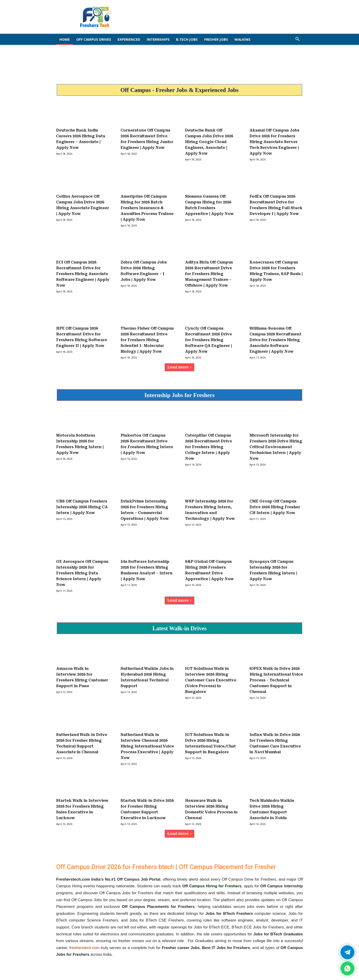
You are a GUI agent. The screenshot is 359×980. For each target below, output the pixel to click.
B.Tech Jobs (187, 39)
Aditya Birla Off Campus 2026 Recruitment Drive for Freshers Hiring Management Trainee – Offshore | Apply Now (209, 274)
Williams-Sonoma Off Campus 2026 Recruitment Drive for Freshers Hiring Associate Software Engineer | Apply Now (275, 340)
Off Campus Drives (94, 39)
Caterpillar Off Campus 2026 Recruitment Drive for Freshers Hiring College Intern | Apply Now (208, 447)
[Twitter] (347, 952)
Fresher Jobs (216, 39)
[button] (297, 39)
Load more (179, 367)
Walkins (242, 39)
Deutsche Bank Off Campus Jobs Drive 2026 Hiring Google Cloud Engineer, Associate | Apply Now (209, 142)
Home (65, 39)
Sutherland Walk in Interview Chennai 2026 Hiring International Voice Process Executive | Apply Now (147, 746)
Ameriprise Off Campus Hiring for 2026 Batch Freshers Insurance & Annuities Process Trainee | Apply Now (147, 208)
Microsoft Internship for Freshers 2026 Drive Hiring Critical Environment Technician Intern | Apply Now (276, 447)
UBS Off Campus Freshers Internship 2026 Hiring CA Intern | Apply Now (82, 507)
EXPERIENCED (129, 39)
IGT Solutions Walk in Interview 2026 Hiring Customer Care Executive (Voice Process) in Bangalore (211, 680)
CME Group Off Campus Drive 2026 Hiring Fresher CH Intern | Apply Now (275, 507)
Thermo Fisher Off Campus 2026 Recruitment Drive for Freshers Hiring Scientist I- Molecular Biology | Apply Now (147, 340)
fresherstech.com (84, 948)
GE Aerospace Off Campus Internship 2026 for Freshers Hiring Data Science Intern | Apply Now (82, 573)
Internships (158, 39)
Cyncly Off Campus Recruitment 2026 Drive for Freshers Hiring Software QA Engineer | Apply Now (208, 340)
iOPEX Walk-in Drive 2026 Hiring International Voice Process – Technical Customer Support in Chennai (276, 680)
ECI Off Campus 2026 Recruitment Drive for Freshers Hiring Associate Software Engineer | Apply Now (83, 274)
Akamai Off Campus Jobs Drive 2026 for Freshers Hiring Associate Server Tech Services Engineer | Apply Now (274, 142)
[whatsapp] (347, 968)
